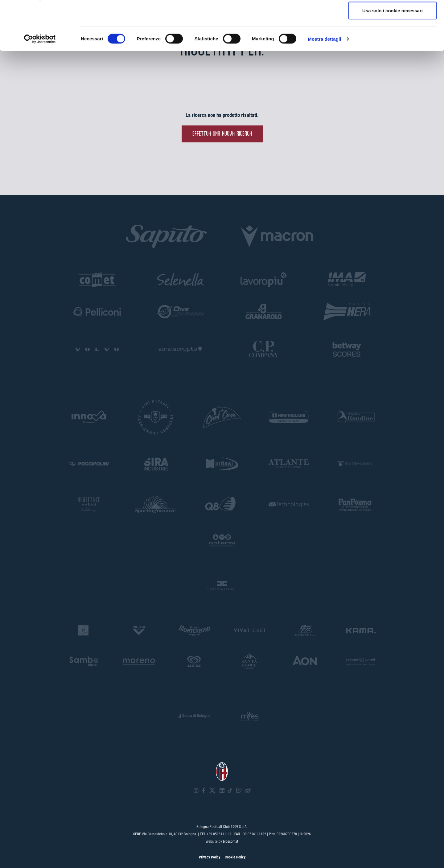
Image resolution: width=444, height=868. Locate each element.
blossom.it (231, 841)
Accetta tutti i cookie (393, 16)
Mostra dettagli (324, 85)
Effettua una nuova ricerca (222, 134)
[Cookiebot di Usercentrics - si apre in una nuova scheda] (40, 85)
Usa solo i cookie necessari (393, 57)
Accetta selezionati (392, 37)
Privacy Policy (210, 857)
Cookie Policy (235, 857)
